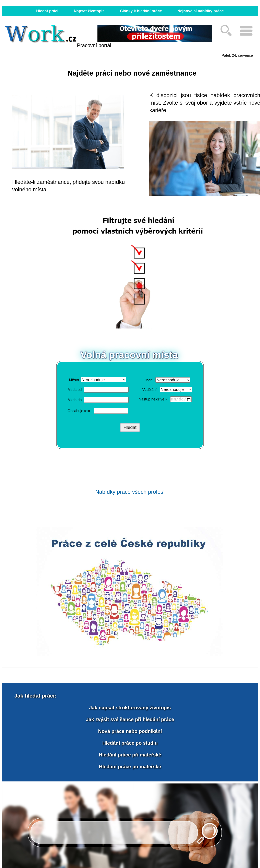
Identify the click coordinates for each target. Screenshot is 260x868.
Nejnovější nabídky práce (201, 11)
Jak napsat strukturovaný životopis (130, 708)
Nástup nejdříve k (153, 400)
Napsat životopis (89, 11)
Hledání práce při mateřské (130, 755)
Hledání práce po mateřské (130, 767)
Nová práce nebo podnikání (130, 731)
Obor (147, 380)
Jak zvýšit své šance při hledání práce (130, 720)
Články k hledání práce (141, 11)
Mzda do (75, 400)
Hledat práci (47, 11)
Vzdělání (150, 390)
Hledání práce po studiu (130, 743)
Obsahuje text (79, 411)
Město (74, 380)
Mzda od (75, 390)
